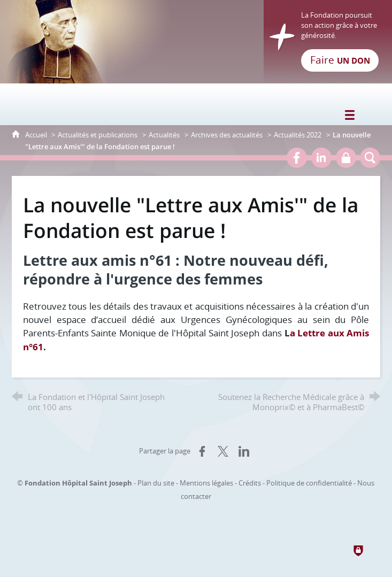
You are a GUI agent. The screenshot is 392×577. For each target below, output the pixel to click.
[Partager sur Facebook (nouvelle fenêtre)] (202, 451)
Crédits (250, 483)
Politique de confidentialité (309, 483)
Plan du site (156, 483)
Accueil (37, 135)
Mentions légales (206, 483)
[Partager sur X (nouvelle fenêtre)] (223, 451)
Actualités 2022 (298, 135)
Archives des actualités (227, 135)
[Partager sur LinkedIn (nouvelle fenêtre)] (244, 451)
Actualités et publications (98, 135)
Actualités (164, 135)
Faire (340, 60)
